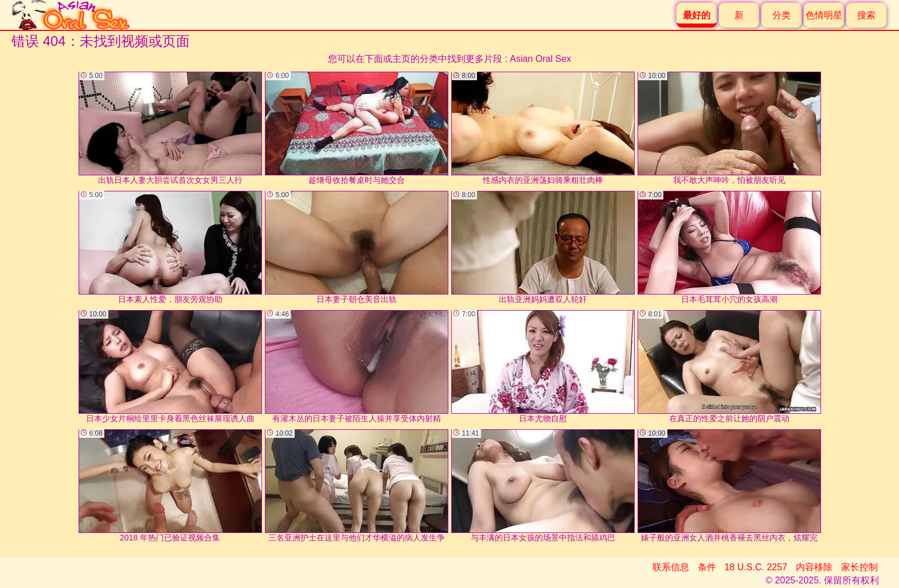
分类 (781, 15)
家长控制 (859, 567)
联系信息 (671, 567)
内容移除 (814, 567)
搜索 (866, 15)
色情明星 (824, 15)
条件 (707, 567)
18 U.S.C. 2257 (756, 567)
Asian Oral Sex (540, 59)
